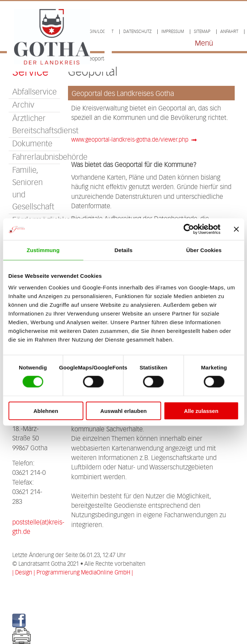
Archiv (23, 105)
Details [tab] (124, 250)
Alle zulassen (201, 411)
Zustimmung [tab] (43, 250)
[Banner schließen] (236, 229)
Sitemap (202, 32)
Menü (204, 44)
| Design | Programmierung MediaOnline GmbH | (73, 573)
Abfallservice (35, 92)
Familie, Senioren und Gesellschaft (33, 189)
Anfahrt (229, 32)
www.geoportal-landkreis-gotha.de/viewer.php (130, 140)
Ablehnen (46, 411)
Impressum (173, 32)
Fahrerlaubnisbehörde (36, 157)
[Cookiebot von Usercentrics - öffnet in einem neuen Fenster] (189, 229)
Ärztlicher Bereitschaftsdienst (36, 125)
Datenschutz (137, 32)
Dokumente (32, 144)
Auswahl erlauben (123, 411)
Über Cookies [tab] (204, 250)
